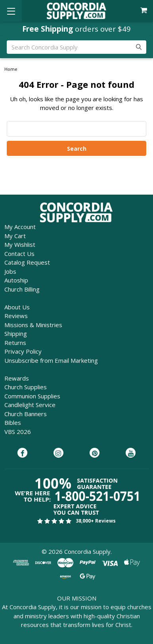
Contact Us (19, 254)
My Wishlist (20, 244)
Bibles (13, 422)
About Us (17, 307)
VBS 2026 (18, 432)
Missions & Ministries (33, 325)
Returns (15, 343)
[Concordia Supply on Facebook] (22, 453)
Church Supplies (26, 387)
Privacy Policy (23, 351)
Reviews (16, 316)
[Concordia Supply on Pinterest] (95, 453)
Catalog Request (27, 262)
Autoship (16, 280)
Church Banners (26, 414)
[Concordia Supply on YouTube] (131, 453)
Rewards (17, 378)
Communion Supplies (32, 396)
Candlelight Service (30, 405)
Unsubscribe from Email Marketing (51, 360)
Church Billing (22, 289)
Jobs (10, 271)
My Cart (15, 236)
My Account (20, 227)
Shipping (16, 333)
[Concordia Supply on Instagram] (58, 453)
